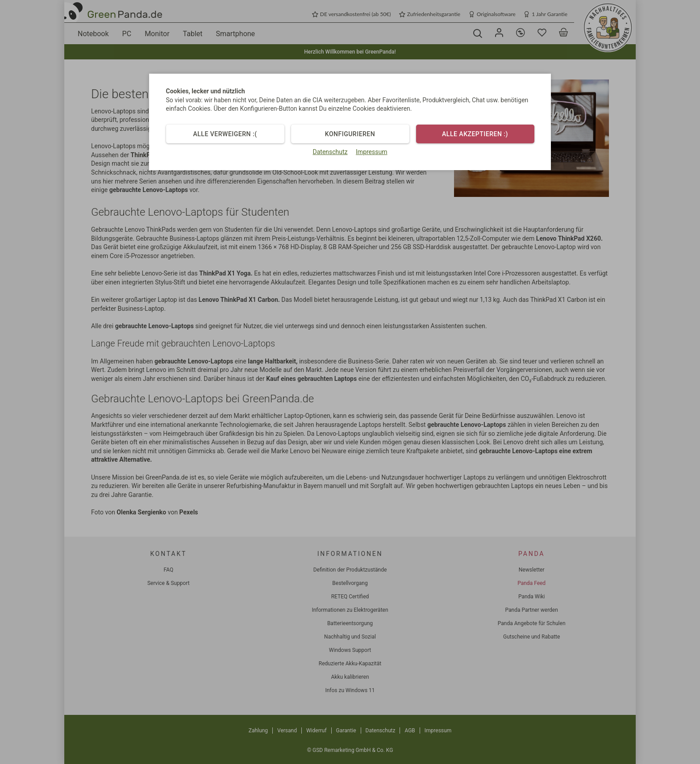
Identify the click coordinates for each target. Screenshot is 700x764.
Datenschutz (330, 152)
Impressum (371, 152)
